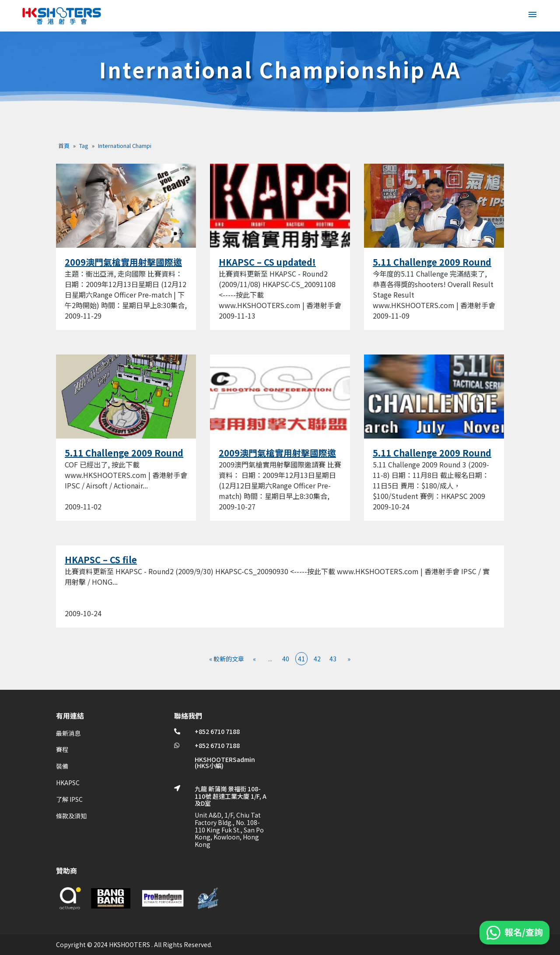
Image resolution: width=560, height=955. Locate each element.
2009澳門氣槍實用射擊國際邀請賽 (277, 458)
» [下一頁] (349, 659)
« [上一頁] (254, 659)
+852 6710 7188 (217, 731)
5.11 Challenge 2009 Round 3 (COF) (124, 458)
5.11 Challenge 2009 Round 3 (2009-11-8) (432, 458)
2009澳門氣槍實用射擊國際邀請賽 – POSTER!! (123, 267)
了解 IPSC (69, 799)
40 (286, 659)
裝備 (62, 766)
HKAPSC (68, 783)
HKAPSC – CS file (101, 560)
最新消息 (68, 733)
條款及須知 (71, 816)
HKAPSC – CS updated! (267, 262)
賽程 (62, 749)
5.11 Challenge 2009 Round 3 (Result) (432, 267)
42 (317, 659)
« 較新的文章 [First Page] (227, 659)
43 (333, 659)
